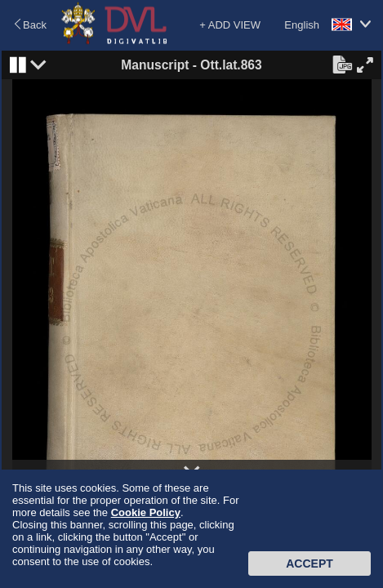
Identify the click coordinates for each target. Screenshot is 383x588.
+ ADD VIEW (230, 25)
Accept (310, 563)
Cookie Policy (146, 512)
